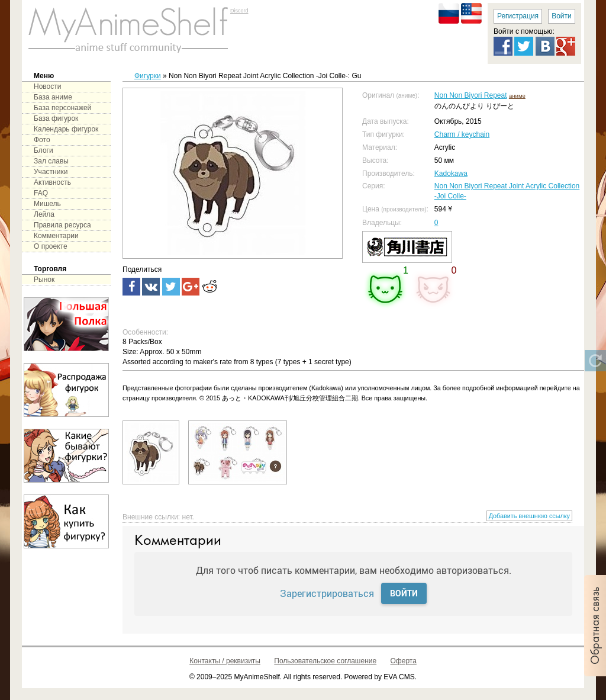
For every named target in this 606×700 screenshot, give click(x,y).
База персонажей (62, 108)
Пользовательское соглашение (325, 661)
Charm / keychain (462, 134)
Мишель (47, 204)
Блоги (43, 150)
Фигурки (148, 76)
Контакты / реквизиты (225, 661)
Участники (51, 172)
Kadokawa (451, 174)
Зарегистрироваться (327, 593)
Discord (239, 11)
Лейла (44, 214)
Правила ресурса (62, 225)
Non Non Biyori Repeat (471, 95)
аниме (517, 96)
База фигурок (56, 118)
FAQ (41, 193)
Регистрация (518, 16)
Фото (42, 140)
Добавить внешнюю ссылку (529, 516)
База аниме (53, 97)
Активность (52, 182)
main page (128, 30)
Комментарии (56, 236)
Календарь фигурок (66, 129)
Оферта (404, 661)
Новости (47, 86)
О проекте (51, 246)
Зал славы (51, 161)
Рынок (44, 280)
